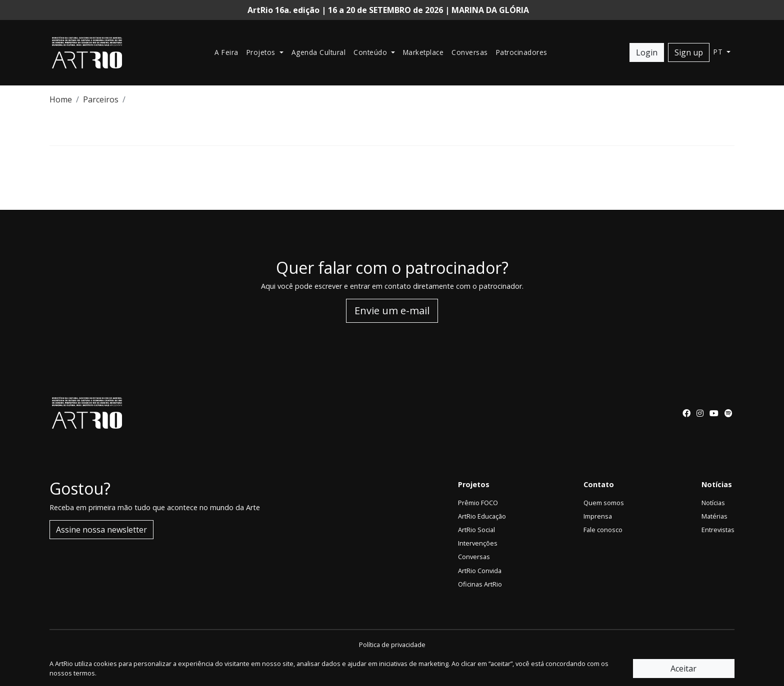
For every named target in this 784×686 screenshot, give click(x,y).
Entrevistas (718, 530)
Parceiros (101, 99)
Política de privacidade (392, 645)
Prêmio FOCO (478, 503)
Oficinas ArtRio (480, 584)
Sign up (689, 52)
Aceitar (683, 669)
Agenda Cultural (319, 52)
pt (719, 52)
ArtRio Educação (482, 516)
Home (61, 99)
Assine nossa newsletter (101, 530)
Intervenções (478, 543)
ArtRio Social (476, 530)
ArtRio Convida (480, 571)
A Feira (226, 52)
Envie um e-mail (392, 311)
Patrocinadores (522, 52)
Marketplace (423, 52)
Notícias (713, 503)
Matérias (714, 516)
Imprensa (598, 516)
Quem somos (604, 503)
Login (647, 52)
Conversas (470, 52)
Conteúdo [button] (371, 52)
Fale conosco (603, 530)
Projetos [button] (262, 52)
